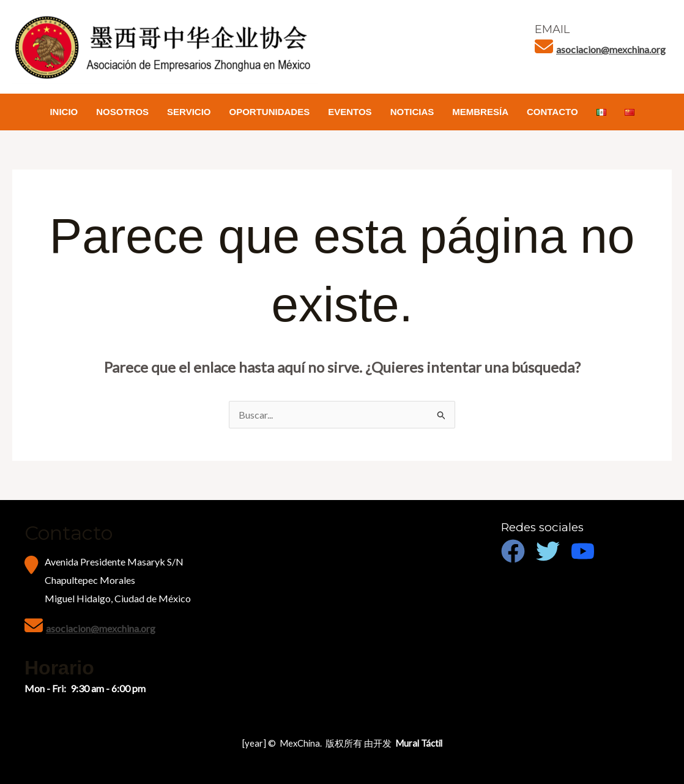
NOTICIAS (412, 112)
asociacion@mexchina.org (611, 49)
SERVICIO (189, 112)
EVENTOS (350, 112)
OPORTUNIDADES (270, 112)
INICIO (64, 112)
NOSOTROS (122, 112)
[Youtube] (583, 551)
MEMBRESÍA (480, 112)
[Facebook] (513, 551)
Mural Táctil (419, 743)
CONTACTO (552, 112)
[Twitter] (548, 551)
